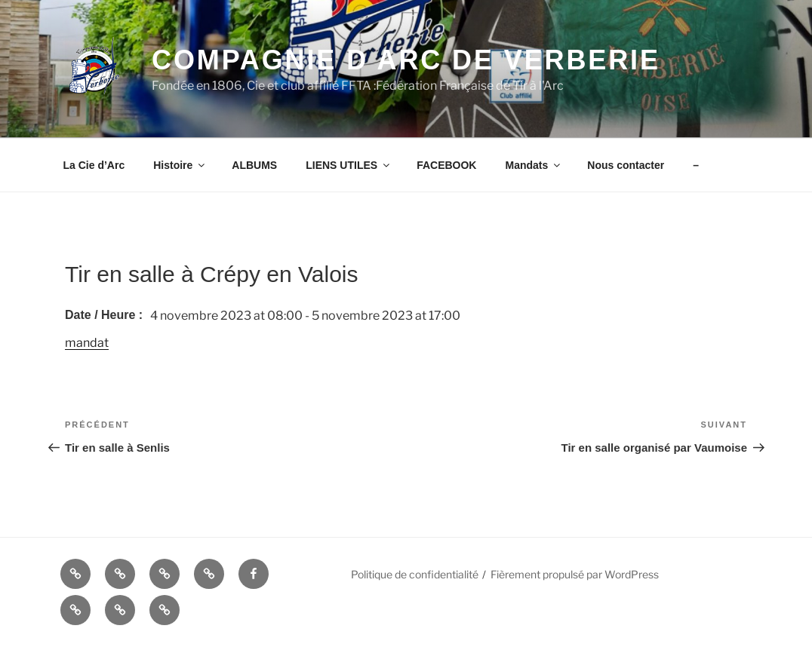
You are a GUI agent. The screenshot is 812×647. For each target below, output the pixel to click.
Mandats (534, 165)
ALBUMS (254, 165)
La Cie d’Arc (94, 165)
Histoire (180, 165)
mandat (87, 343)
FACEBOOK (446, 165)
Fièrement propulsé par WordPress (575, 574)
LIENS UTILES (349, 165)
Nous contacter (626, 165)
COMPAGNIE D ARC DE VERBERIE (406, 60)
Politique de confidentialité (415, 574)
